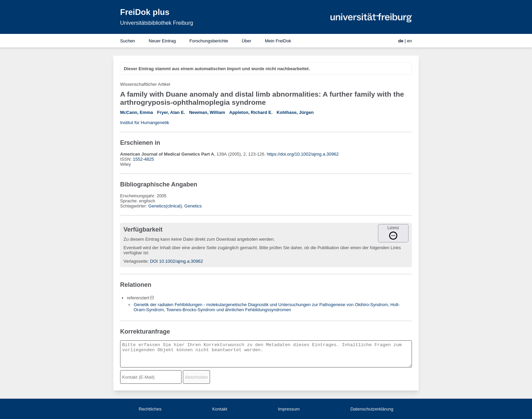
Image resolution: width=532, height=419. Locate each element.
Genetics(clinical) (165, 206)
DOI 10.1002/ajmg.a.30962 (176, 261)
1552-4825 (144, 159)
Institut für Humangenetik (145, 123)
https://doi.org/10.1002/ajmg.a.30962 (303, 154)
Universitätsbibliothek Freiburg (157, 23)
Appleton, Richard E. (251, 112)
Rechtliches (150, 409)
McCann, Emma (137, 112)
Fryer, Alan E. (171, 112)
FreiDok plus (145, 12)
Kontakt (220, 409)
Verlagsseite (136, 261)
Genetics (193, 206)
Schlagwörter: (134, 206)
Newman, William (207, 112)
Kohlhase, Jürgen (295, 112)
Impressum (289, 409)
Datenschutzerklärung (372, 409)
